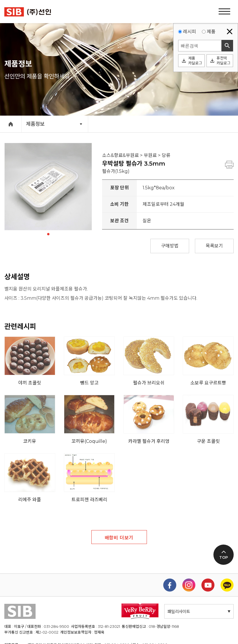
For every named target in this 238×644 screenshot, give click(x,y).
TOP (224, 557)
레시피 (190, 32)
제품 (211, 32)
